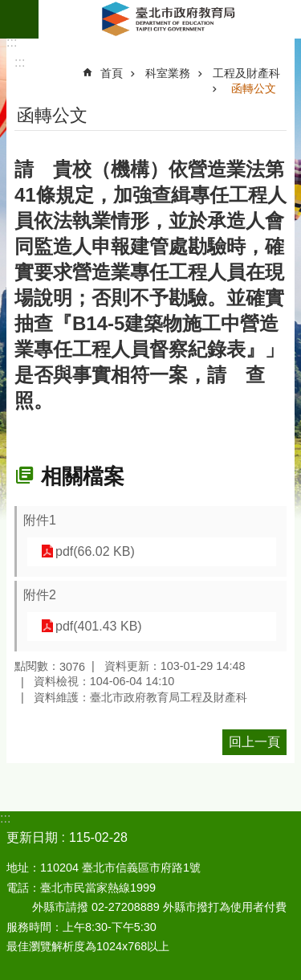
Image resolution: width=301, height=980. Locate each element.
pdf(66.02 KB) (95, 551)
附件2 (40, 595)
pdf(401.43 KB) (99, 626)
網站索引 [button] (19, 19)
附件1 (40, 520)
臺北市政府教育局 (170, 19)
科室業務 (168, 73)
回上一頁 (254, 742)
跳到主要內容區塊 (8, 8)
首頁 (112, 73)
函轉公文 (254, 88)
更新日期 (32, 837)
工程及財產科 (246, 73)
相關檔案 (83, 476)
